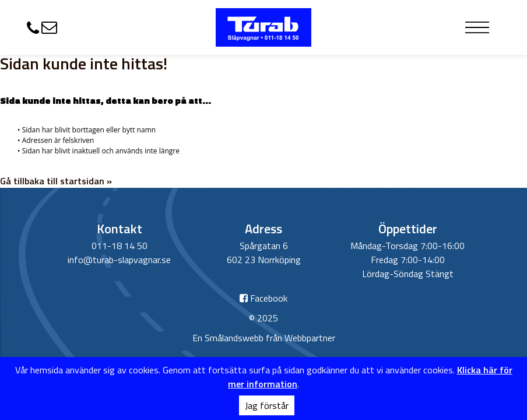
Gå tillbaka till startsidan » (56, 181)
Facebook (263, 298)
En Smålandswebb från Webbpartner (264, 338)
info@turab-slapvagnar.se (119, 260)
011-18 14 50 (120, 246)
